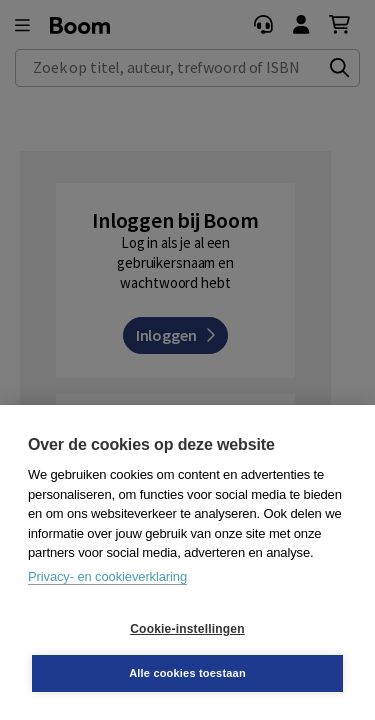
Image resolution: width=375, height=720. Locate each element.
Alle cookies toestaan (187, 673)
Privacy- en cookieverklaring (107, 576)
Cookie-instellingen (187, 629)
